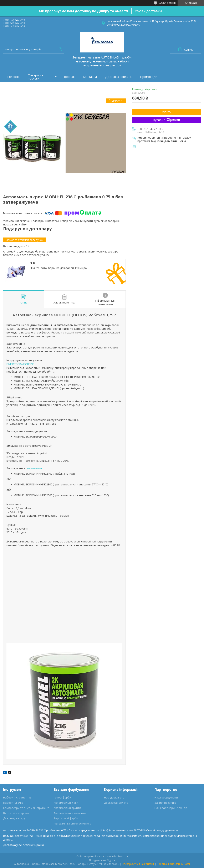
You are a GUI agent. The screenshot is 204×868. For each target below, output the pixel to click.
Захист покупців (165, 803)
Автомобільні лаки (66, 803)
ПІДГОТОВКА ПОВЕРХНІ (21, 364)
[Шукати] (60, 49)
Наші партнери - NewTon (171, 808)
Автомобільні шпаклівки (70, 813)
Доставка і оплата (118, 77)
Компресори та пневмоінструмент (26, 808)
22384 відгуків (167, 3)
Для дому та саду (14, 818)
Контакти (90, 77)
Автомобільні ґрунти (67, 808)
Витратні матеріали (16, 813)
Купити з (167, 120)
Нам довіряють (114, 797)
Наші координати (166, 797)
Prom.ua (123, 856)
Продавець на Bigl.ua (102, 860)
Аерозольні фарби (66, 818)
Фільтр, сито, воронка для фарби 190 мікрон (59, 268)
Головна (13, 77)
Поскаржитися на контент (138, 864)
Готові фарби (62, 797)
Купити (167, 112)
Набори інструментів (17, 797)
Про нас (68, 77)
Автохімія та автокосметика (72, 823)
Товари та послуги (35, 77)
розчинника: (34, 468)
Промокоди (149, 77)
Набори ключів (13, 803)
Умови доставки (148, 11)
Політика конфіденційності (173, 864)
